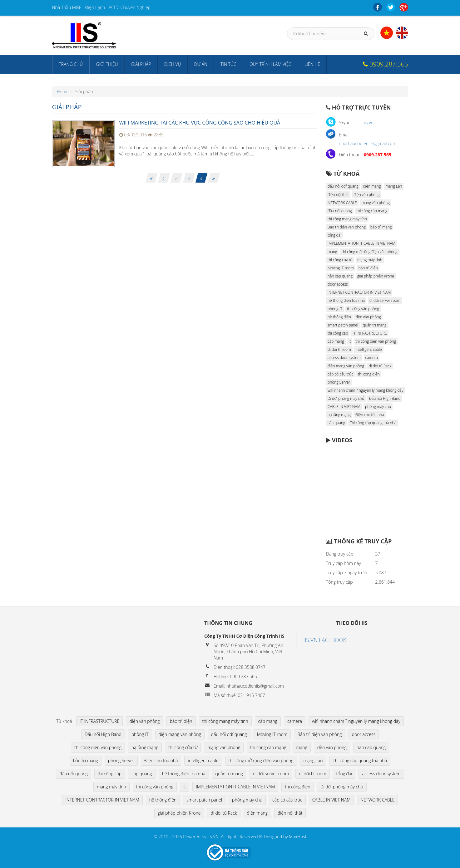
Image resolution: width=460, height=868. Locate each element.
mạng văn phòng (376, 203)
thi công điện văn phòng (376, 341)
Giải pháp (141, 64)
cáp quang (336, 423)
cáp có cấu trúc (340, 374)
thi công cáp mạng (372, 211)
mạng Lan (394, 186)
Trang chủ (71, 64)
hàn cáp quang (340, 276)
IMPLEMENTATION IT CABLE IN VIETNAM (361, 243)
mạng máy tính (370, 260)
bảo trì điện (368, 268)
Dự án (201, 64)
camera (372, 358)
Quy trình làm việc (270, 64)
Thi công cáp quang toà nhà (373, 423)
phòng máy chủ (378, 407)
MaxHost (298, 837)
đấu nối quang (340, 211)
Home (63, 92)
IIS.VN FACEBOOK (325, 640)
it (350, 341)
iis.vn (369, 123)
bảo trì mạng (381, 227)
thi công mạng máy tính (347, 219)
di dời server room (385, 300)
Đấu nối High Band (385, 398)
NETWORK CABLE (342, 203)
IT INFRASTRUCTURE (370, 333)
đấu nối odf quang (343, 186)
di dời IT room (339, 349)
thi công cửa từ (340, 260)
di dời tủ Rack (380, 366)
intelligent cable (369, 349)
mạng (332, 252)
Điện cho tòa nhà (370, 415)
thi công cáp (338, 333)
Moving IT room (341, 268)
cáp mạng (336, 341)
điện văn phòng (366, 195)
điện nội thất (338, 195)
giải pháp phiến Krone (376, 276)
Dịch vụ (173, 64)
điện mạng (372, 186)
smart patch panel (343, 325)
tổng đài (334, 235)
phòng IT (335, 309)
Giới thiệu (107, 64)
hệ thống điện (339, 317)
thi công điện (369, 374)
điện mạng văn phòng (346, 366)
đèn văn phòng (368, 317)
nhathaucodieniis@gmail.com (368, 143)
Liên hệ (312, 64)
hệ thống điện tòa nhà (346, 300)
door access (338, 284)
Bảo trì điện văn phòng (347, 227)
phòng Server (339, 382)
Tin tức (228, 64)
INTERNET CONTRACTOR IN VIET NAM (359, 292)
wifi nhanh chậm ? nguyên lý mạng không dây (365, 390)
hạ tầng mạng (339, 415)
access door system (344, 358)
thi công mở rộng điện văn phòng (369, 252)
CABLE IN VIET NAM (344, 407)
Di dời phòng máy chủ (346, 398)
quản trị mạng (375, 325)
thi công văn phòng (363, 309)
